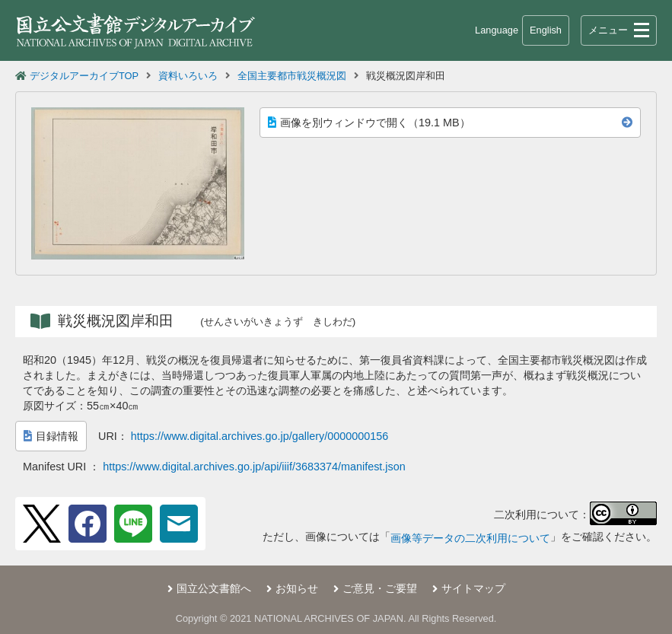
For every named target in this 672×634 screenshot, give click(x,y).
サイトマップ (473, 588)
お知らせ (297, 588)
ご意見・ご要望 (380, 588)
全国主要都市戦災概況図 (292, 76)
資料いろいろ (188, 76)
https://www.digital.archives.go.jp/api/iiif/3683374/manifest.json (254, 467)
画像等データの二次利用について (470, 538)
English (546, 30)
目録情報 (51, 436)
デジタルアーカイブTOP (84, 76)
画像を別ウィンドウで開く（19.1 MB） (369, 123)
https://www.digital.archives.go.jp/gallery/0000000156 (260, 436)
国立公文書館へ (214, 588)
